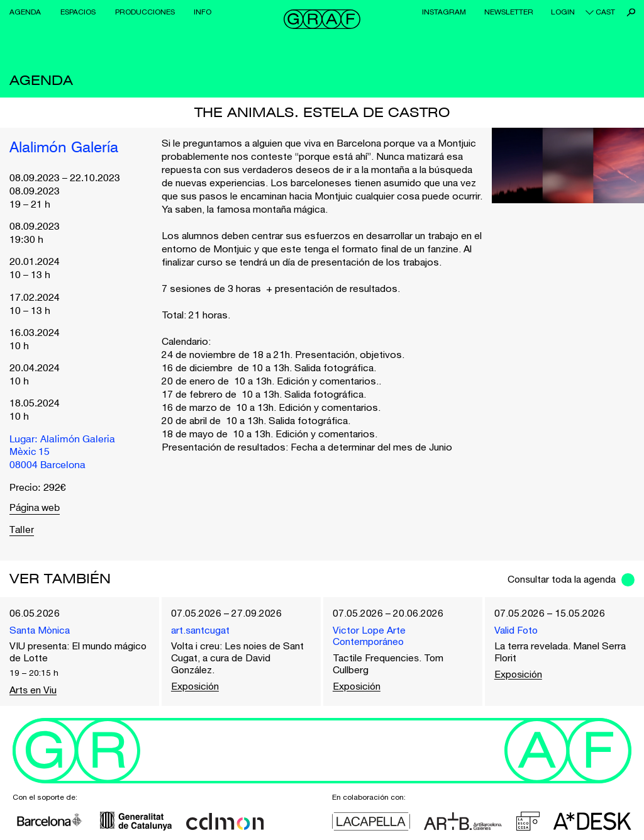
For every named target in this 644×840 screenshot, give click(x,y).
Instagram (444, 12)
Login (563, 12)
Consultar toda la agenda (561, 578)
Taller (22, 530)
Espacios (78, 12)
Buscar (631, 12)
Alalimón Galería (64, 148)
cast (605, 12)
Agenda (25, 12)
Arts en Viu (33, 690)
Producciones (145, 12)
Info (203, 12)
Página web (36, 508)
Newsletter (509, 12)
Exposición (196, 686)
